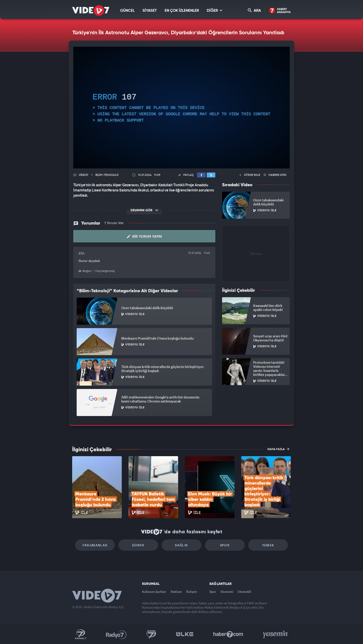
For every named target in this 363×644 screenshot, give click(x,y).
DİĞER (215, 10)
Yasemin (276, 634)
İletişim (192, 592)
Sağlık (181, 545)
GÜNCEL (127, 11)
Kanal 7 (80, 634)
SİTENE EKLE (250, 175)
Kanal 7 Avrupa (151, 634)
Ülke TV (185, 634)
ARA (254, 10)
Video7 (83, 175)
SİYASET (150, 11)
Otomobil (244, 592)
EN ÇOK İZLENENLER (182, 11)
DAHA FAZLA (278, 449)
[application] (181, 108)
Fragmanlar (95, 545)
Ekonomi (227, 592)
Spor (225, 545)
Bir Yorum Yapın (144, 237)
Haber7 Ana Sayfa (280, 11)
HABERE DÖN (275, 175)
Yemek (268, 545)
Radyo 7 (116, 634)
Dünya (138, 545)
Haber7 (228, 634)
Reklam (176, 592)
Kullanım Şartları (154, 592)
